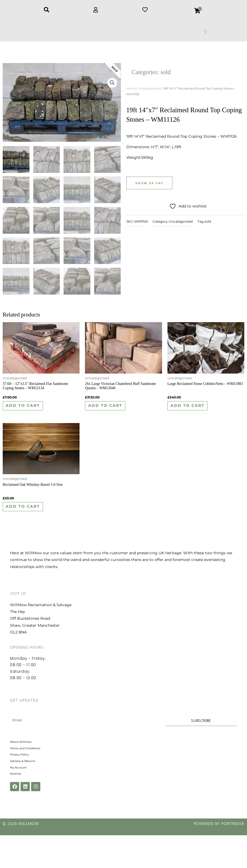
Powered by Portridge (219, 856)
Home (131, 92)
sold (165, 75)
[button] (206, 32)
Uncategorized (149, 92)
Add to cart (29, 411)
